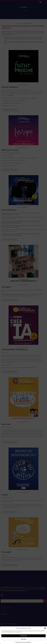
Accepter (24, 636)
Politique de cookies (19, 642)
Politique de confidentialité (27, 642)
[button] (45, 628)
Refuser (23, 639)
